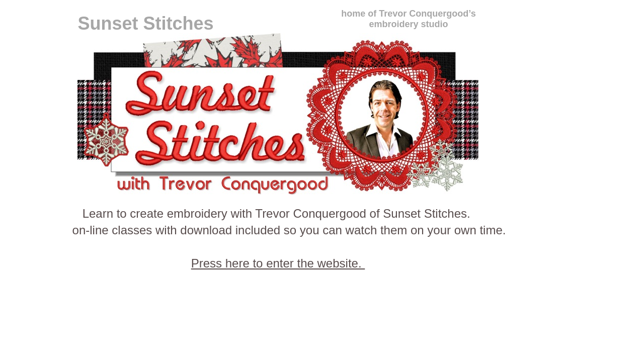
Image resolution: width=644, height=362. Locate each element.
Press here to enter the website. (278, 263)
